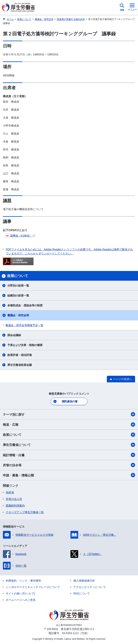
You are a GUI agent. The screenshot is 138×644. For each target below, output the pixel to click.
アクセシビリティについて (90, 587)
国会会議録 (14, 335)
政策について (69, 435)
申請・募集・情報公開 (69, 475)
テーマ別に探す (69, 414)
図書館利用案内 (15, 506)
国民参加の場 (69, 401)
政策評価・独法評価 (20, 355)
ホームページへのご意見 (21, 600)
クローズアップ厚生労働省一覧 (25, 512)
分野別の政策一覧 (18, 286)
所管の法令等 (69, 465)
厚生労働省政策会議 (20, 365)
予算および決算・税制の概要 (25, 345)
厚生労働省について (69, 445)
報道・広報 (69, 425)
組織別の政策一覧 (18, 295)
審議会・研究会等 (18, 315)
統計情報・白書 (69, 455)
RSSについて (82, 593)
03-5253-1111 (70, 633)
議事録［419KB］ (20, 236)
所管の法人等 (14, 499)
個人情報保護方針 (84, 581)
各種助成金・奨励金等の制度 (25, 305)
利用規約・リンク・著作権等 (23, 581)
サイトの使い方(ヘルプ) (20, 593)
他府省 (10, 492)
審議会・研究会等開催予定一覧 (24, 325)
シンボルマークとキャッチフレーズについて (33, 587)
